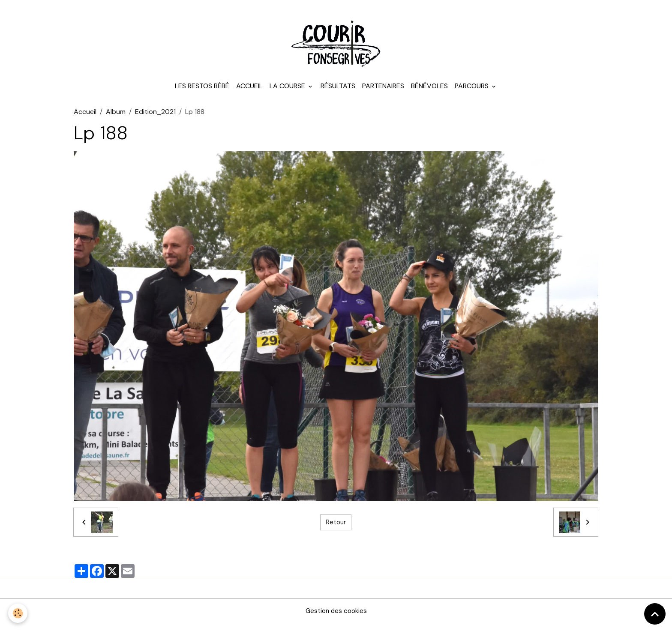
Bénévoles (429, 94)
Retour (336, 530)
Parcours (472, 94)
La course (288, 94)
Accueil (249, 94)
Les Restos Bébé (202, 94)
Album (116, 120)
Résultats (338, 94)
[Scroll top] (655, 614)
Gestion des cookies (336, 619)
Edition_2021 (155, 120)
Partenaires (383, 94)
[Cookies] (18, 613)
